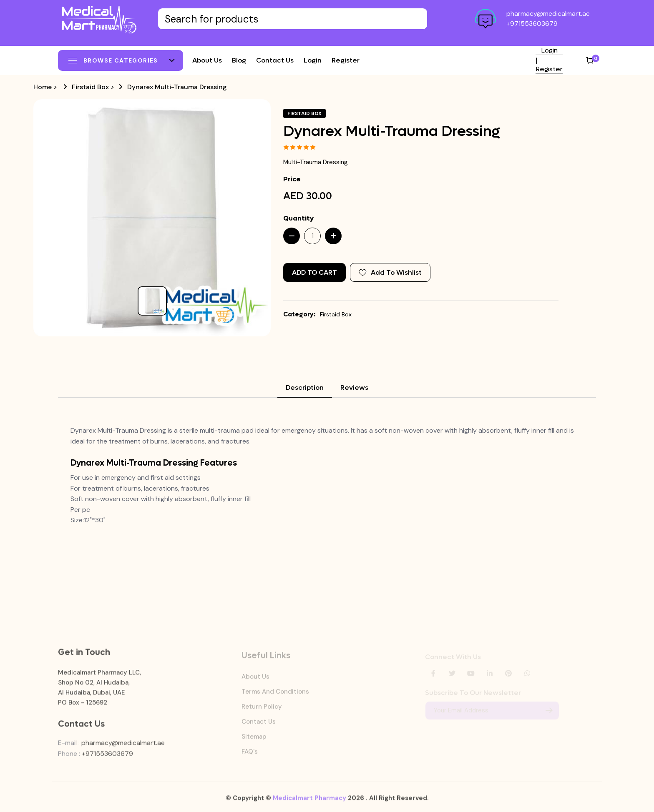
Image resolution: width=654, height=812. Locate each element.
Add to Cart (314, 272)
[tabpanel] (327, 475)
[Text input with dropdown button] (293, 19)
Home (43, 87)
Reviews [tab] (354, 387)
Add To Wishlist (390, 272)
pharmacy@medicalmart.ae (548, 14)
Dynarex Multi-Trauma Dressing (177, 87)
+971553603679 (532, 24)
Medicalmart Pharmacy (309, 802)
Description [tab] (305, 387)
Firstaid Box (90, 87)
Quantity (298, 218)
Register (346, 60)
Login (313, 60)
